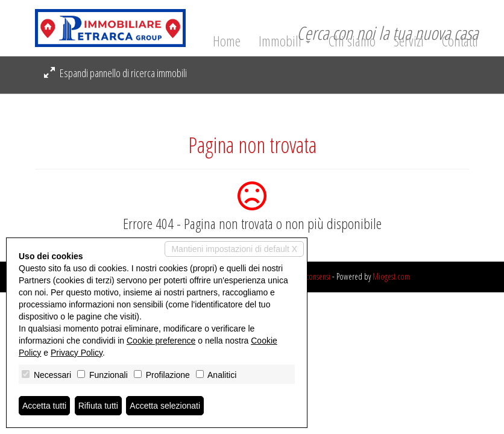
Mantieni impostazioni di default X (234, 249)
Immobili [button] (285, 41)
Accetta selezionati (165, 406)
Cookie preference (161, 341)
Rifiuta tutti (98, 406)
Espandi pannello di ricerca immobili (115, 73)
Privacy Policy (77, 353)
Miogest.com (391, 276)
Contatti (460, 41)
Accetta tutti (44, 406)
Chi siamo (352, 41)
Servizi (409, 41)
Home (227, 41)
